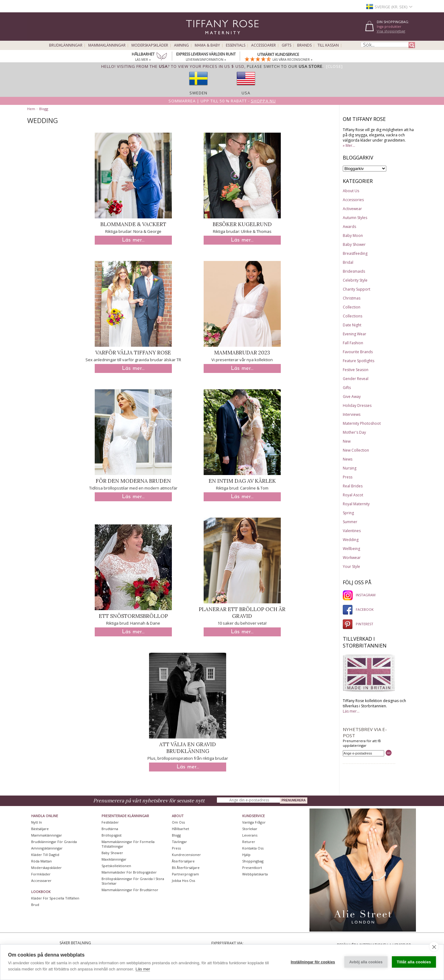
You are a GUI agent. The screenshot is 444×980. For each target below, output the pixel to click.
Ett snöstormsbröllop (133, 616)
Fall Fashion (353, 343)
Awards (349, 227)
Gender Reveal (356, 379)
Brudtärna (110, 829)
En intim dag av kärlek (242, 481)
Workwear (352, 558)
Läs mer (143, 969)
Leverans (250, 835)
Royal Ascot (353, 495)
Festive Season (356, 370)
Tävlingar (179, 842)
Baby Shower (354, 244)
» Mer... (349, 145)
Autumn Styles (355, 218)
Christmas (352, 298)
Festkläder (110, 822)
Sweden (198, 93)
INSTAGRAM (359, 595)
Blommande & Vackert (133, 224)
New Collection (356, 450)
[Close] (334, 66)
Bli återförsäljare (186, 868)
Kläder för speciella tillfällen (55, 898)
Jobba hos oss (183, 881)
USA (246, 93)
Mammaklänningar (107, 45)
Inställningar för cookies (313, 962)
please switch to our (285, 66)
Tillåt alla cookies (414, 962)
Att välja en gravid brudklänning (188, 748)
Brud (35, 905)
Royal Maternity (356, 504)
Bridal (348, 262)
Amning (181, 45)
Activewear (352, 209)
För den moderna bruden (133, 481)
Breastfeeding (355, 253)
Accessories (353, 200)
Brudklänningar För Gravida (54, 842)
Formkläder (41, 874)
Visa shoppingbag (391, 31)
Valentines (352, 531)
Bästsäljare (40, 829)
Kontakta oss (253, 848)
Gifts (286, 45)
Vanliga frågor (254, 822)
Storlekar (250, 829)
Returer (249, 842)
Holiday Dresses (357, 405)
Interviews (352, 414)
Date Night (352, 325)
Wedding (351, 540)
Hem (31, 109)
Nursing (350, 468)
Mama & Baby (207, 45)
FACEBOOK (358, 609)
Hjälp (246, 855)
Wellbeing (351, 549)
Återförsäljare (183, 861)
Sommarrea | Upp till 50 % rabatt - (222, 101)
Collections (353, 316)
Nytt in (37, 822)
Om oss (178, 822)
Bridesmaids (354, 271)
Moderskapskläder (150, 45)
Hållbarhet (181, 829)
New (347, 441)
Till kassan (328, 45)
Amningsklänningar (47, 848)
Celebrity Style (355, 280)
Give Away (352, 397)
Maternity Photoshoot (362, 423)
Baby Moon (353, 236)
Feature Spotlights (359, 361)
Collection (352, 307)
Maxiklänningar (114, 859)
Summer (350, 522)
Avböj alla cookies (366, 962)
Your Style (351, 566)
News (348, 459)
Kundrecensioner (186, 855)
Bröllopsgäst (112, 835)
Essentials (236, 45)
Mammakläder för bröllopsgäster (129, 872)
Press (348, 477)
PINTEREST (358, 624)
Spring (348, 513)
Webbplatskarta (255, 874)
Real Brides (353, 486)
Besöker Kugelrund (242, 224)
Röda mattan (41, 861)
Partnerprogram (185, 874)
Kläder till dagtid (45, 855)
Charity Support (357, 289)
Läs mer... (133, 240)
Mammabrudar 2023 (242, 353)
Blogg (44, 109)
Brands (304, 45)
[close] (434, 947)
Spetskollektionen (116, 866)
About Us (351, 191)
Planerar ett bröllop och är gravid (242, 613)
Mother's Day (354, 432)
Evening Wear (355, 334)
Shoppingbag (253, 861)
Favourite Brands (358, 352)
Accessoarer (263, 45)
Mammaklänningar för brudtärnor (130, 890)
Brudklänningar (66, 45)
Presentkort (252, 868)
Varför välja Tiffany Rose (133, 353)
